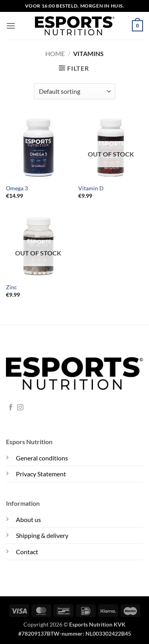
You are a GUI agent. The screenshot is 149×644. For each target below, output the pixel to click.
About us (28, 519)
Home (55, 53)
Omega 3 (17, 188)
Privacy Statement (41, 474)
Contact (27, 552)
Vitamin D (91, 188)
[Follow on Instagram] (20, 408)
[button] (11, 26)
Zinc (12, 287)
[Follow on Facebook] (11, 408)
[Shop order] (74, 91)
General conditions (42, 458)
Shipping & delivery (42, 535)
